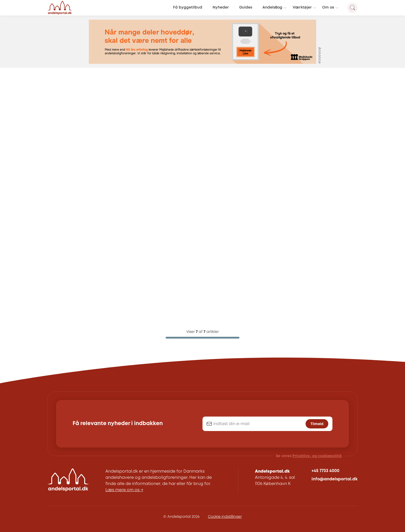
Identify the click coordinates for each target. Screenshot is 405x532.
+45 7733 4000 (325, 471)
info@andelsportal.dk (334, 479)
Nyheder (221, 8)
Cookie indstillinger (225, 517)
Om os (328, 8)
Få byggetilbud (188, 8)
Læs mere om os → (124, 490)
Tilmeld (317, 424)
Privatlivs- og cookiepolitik (317, 456)
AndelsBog (272, 8)
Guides (246, 8)
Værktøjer (302, 8)
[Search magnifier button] (352, 8)
